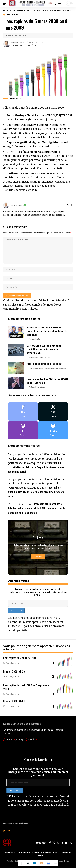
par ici (7, 830)
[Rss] (71, 843)
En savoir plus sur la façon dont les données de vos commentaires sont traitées (37, 305)
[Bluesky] (53, 430)
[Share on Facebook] (21, 863)
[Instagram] (23, 430)
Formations (40, 387)
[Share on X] (28, 863)
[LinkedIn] (71, 205)
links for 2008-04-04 (14, 701)
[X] (68, 205)
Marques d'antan (36, 368)
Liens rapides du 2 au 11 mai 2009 (20, 658)
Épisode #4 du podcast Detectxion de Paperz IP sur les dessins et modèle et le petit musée (47, 331)
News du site (34, 339)
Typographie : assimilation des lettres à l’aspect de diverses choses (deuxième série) (37, 467)
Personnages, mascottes (56, 368)
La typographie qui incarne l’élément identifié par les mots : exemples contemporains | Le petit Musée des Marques (36, 459)
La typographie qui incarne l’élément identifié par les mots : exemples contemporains (45, 349)
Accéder (38, 557)
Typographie (44, 357)
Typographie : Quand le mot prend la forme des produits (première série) (36, 492)
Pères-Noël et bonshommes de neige (45, 364)
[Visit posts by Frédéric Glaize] (7, 44)
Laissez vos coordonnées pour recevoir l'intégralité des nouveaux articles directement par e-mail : (38, 592)
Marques (33, 357)
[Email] (41, 863)
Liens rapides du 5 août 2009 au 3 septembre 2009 (26, 687)
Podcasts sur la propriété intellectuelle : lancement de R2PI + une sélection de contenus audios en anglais (37, 508)
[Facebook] (64, 205)
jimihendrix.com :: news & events (28, 174)
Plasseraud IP (23, 215)
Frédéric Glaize (18, 42)
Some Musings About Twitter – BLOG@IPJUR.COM (39, 115)
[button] (6, 3)
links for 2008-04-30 (14, 672)
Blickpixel (14, 99)
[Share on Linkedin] (35, 863)
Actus (31, 387)
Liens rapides (12, 15)
